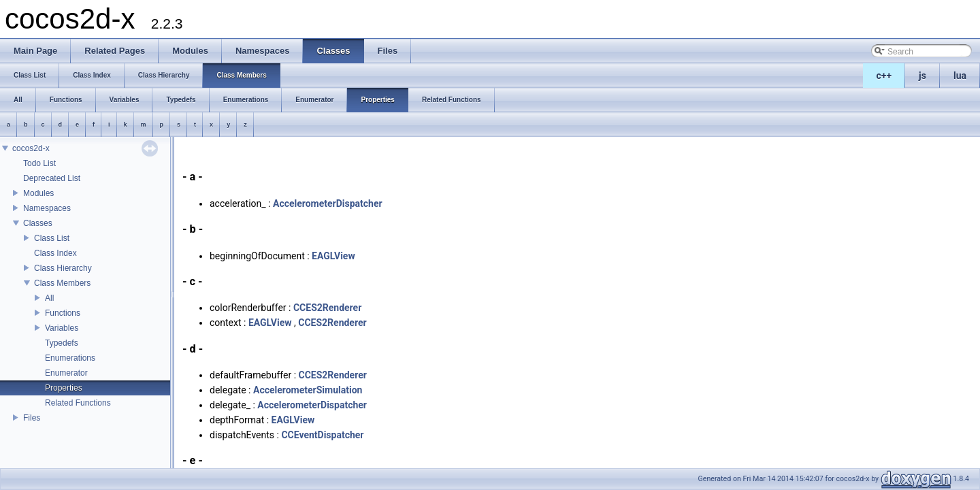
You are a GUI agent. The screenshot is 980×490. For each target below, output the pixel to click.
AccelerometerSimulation (308, 390)
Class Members (62, 283)
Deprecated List (52, 178)
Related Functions (78, 403)
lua (960, 76)
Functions (63, 313)
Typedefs (62, 343)
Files (32, 418)
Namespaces (47, 208)
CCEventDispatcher (322, 435)
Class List (52, 238)
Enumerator (66, 373)
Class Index (55, 253)
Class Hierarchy (63, 268)
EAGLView (333, 256)
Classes (38, 223)
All (49, 298)
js (922, 76)
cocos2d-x (31, 148)
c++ (884, 76)
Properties (64, 388)
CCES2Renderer (327, 308)
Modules (38, 193)
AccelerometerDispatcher (328, 203)
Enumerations (70, 358)
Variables (62, 328)
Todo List (39, 163)
